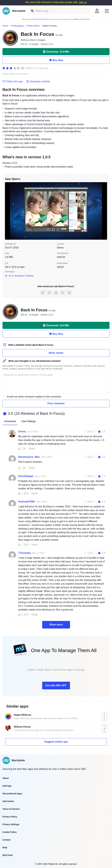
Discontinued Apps (12, 794)
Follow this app (13, 82)
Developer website (38, 82)
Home (5, 26)
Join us (83, 2)
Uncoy (22, 431)
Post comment (56, 403)
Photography (18, 26)
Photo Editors (33, 26)
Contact (6, 840)
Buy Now (56, 60)
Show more (56, 625)
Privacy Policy (10, 817)
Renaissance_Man (29, 457)
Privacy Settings (11, 824)
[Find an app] (32, 11)
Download (56, 52)
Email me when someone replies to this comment (34, 397)
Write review (56, 353)
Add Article (8, 801)
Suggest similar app (56, 742)
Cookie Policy (10, 832)
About (6, 778)
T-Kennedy (25, 553)
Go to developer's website (19, 276)
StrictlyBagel (26, 476)
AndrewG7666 (26, 502)
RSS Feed (7, 855)
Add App (7, 786)
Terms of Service (11, 809)
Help (5, 848)
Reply (32, 449)
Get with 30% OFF (56, 685)
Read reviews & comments (15, 74)
